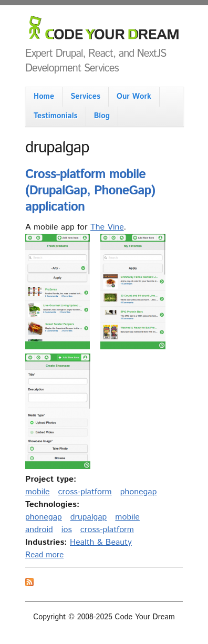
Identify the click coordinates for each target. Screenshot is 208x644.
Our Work (134, 97)
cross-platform (85, 492)
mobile (38, 492)
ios (67, 530)
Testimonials (56, 116)
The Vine (107, 227)
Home (44, 97)
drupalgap (89, 517)
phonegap (139, 492)
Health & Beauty (101, 542)
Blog (102, 116)
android (39, 530)
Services (85, 97)
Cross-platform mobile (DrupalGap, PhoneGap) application (90, 191)
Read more (44, 555)
